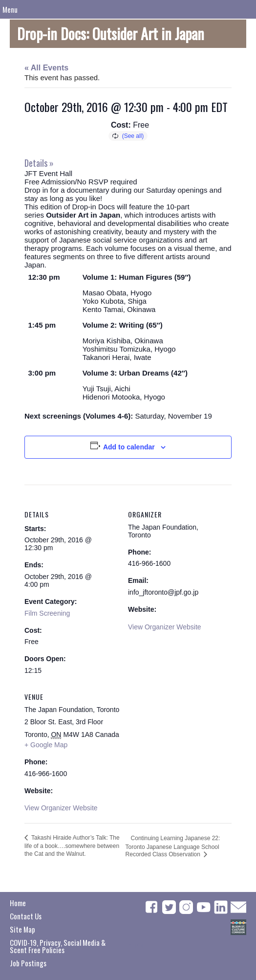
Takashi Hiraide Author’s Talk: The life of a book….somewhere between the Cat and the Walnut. (72, 846)
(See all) (133, 136)
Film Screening (47, 613)
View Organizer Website (165, 627)
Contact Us (26, 916)
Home (18, 903)
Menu (10, 9)
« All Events (46, 68)
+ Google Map (46, 745)
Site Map (22, 929)
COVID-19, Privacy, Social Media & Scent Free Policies (58, 946)
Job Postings (28, 963)
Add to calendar (129, 447)
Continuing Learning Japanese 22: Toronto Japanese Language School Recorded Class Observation (173, 846)
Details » (39, 163)
